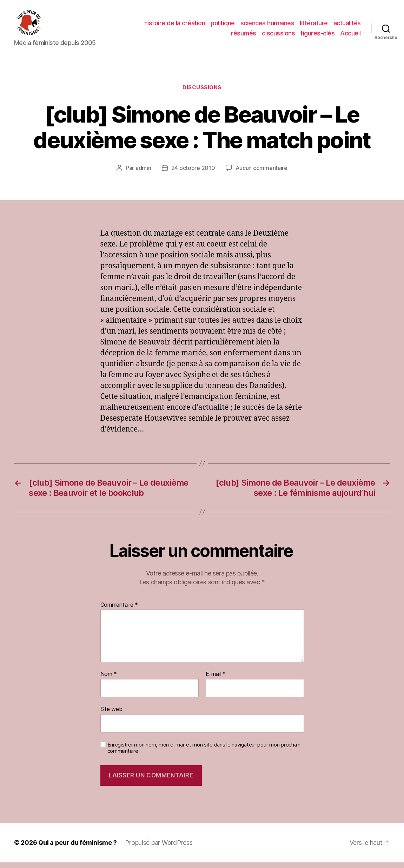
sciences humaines (267, 26)
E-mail (216, 680)
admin (143, 173)
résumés (244, 36)
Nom (109, 680)
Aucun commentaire (261, 173)
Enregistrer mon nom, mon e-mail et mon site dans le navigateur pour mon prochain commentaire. (204, 754)
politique (223, 26)
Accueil (350, 36)
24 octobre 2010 (193, 173)
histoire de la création (175, 26)
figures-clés (317, 36)
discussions (279, 36)
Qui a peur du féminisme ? (77, 848)
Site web (111, 715)
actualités (347, 26)
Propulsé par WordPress (159, 848)
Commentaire (119, 611)
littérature (314, 26)
